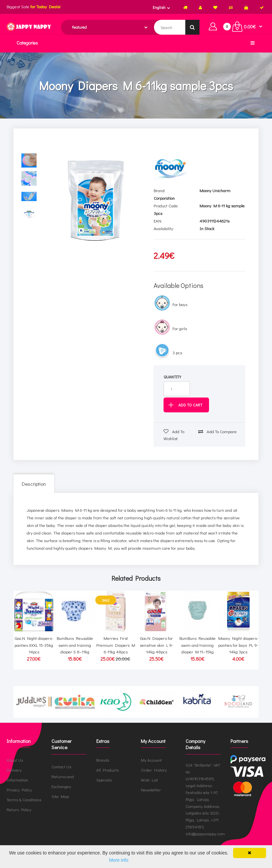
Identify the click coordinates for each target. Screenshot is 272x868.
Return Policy (19, 809)
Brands (103, 760)
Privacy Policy (19, 790)
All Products (107, 770)
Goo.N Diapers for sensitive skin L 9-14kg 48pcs (156, 645)
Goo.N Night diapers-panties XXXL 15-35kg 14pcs (34, 645)
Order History (154, 770)
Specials (104, 780)
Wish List (149, 780)
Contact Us (61, 766)
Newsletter (151, 790)
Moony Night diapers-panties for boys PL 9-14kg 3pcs (238, 645)
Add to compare (217, 431)
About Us (15, 760)
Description (34, 484)
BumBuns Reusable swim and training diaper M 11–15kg (197, 645)
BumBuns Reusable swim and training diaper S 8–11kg (75, 645)
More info (119, 860)
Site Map (60, 796)
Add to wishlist (174, 435)
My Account (151, 760)
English (159, 7)
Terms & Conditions (24, 799)
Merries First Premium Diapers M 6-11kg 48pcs (116, 645)
